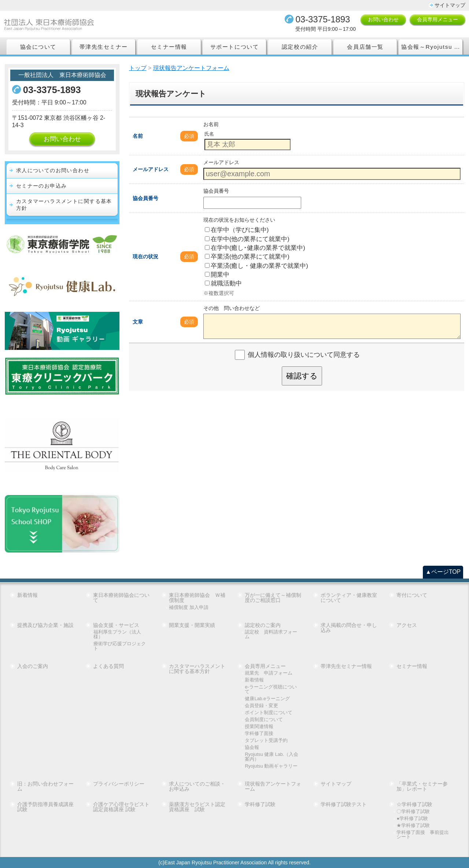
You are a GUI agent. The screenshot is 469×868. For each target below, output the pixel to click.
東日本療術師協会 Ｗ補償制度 (197, 598)
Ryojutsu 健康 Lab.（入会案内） (272, 757)
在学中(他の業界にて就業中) (247, 239)
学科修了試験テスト (344, 804)
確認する (302, 376)
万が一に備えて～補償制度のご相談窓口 (273, 598)
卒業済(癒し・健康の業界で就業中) (256, 266)
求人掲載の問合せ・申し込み (349, 628)
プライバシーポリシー (119, 784)
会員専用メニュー (437, 19)
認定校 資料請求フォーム (271, 634)
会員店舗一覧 (365, 47)
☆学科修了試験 (414, 804)
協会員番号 (145, 198)
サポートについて (234, 47)
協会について (38, 47)
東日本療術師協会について (121, 598)
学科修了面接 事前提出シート (423, 835)
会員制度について (264, 720)
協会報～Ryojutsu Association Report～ (432, 47)
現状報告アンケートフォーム (273, 786)
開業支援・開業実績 (192, 625)
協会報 (252, 748)
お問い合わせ (383, 19)
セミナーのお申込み (42, 186)
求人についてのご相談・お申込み (197, 786)
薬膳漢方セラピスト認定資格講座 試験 (197, 807)
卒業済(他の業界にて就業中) (247, 257)
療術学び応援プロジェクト (120, 646)
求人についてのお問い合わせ (53, 170)
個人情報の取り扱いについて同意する (304, 355)
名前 (138, 136)
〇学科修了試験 (413, 812)
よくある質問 (108, 666)
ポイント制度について (269, 713)
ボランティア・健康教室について (349, 598)
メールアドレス (151, 169)
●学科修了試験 (412, 819)
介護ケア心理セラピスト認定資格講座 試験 (121, 807)
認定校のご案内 (263, 625)
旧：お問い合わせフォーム (45, 786)
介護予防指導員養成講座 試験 (46, 807)
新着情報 (27, 595)
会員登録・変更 (261, 706)
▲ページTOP (443, 572)
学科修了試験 (260, 804)
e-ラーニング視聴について (271, 689)
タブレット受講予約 (266, 741)
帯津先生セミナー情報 (346, 666)
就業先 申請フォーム (269, 673)
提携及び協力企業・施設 (45, 625)
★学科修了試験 (413, 826)
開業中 (217, 275)
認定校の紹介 (300, 47)
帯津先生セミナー (104, 47)
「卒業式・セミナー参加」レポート (422, 786)
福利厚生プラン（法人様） (117, 634)
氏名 (209, 134)
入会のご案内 (33, 666)
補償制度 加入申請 (189, 608)
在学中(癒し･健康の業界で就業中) (255, 248)
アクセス (407, 625)
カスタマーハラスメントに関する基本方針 (64, 205)
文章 (138, 322)
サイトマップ (450, 5)
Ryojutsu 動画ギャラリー (271, 766)
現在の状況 (145, 256)
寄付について (412, 595)
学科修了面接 (259, 734)
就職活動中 (223, 283)
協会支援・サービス (116, 625)
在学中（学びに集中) (237, 230)
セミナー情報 (169, 47)
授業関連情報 (259, 727)
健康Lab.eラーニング (267, 699)
